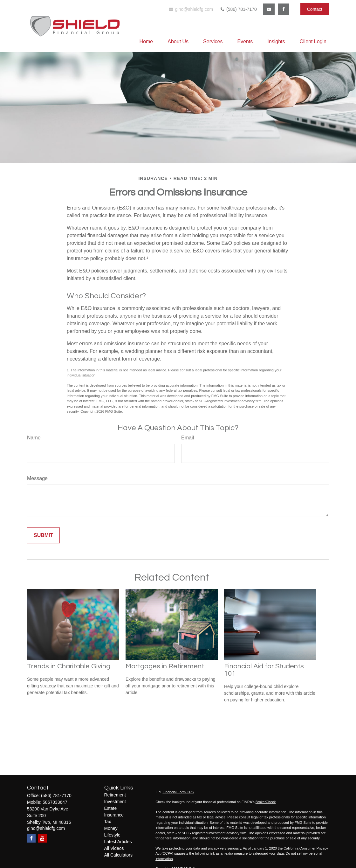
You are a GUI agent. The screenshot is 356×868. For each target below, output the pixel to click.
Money (111, 828)
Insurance (114, 815)
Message (37, 478)
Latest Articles (118, 842)
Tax (108, 822)
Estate (111, 808)
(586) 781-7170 (238, 9)
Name (34, 438)
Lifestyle (112, 835)
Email (188, 438)
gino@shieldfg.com (191, 9)
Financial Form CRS (178, 792)
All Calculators (118, 855)
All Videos (114, 848)
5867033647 (55, 802)
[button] (146, 41)
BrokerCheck (266, 802)
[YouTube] (269, 9)
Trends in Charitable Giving (69, 666)
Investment (115, 802)
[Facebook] (284, 9)
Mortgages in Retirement (165, 666)
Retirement (115, 795)
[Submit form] (43, 535)
